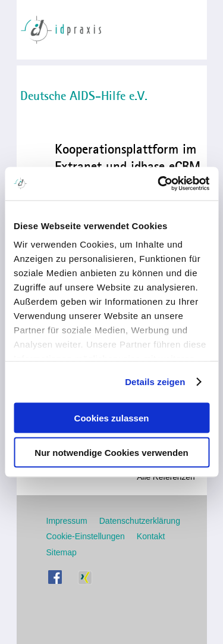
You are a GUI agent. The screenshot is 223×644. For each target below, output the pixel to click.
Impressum (67, 521)
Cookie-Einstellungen (86, 536)
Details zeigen (155, 382)
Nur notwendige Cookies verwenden (111, 453)
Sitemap (62, 552)
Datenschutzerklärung (140, 521)
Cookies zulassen (112, 418)
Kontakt (151, 536)
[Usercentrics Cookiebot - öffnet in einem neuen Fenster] (159, 184)
